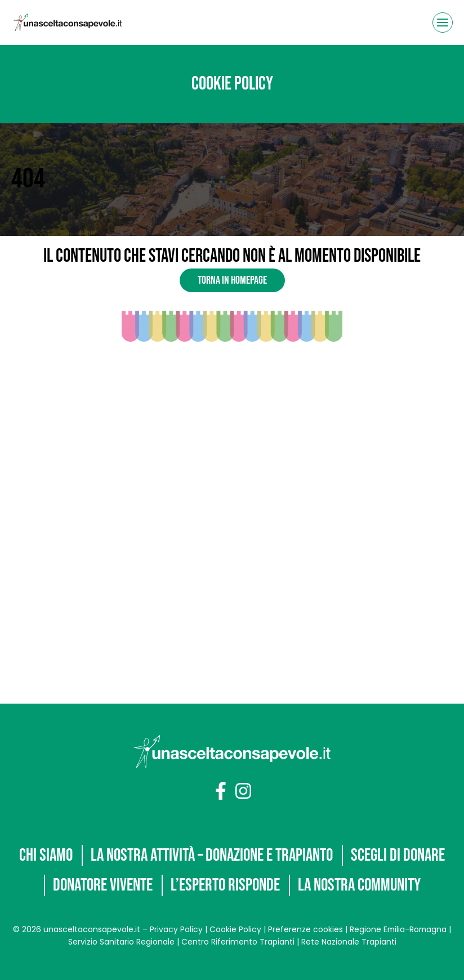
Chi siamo (95, 824)
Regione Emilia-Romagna (398, 929)
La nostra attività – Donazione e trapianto (268, 824)
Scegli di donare (110, 854)
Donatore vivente (229, 854)
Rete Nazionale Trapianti (349, 942)
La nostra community (237, 885)
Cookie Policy (234, 929)
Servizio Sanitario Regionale (121, 942)
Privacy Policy (175, 929)
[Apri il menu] (443, 23)
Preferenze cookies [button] (304, 929)
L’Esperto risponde (356, 854)
